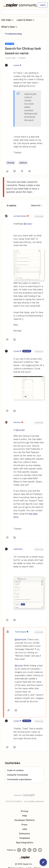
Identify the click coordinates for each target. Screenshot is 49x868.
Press (24, 825)
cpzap (16, 65)
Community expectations (19, 779)
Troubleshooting (13, 34)
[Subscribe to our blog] (30, 850)
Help (25, 816)
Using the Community (18, 775)
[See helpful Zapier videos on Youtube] (40, 850)
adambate (18, 549)
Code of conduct (15, 770)
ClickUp (11, 163)
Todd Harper (20, 632)
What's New (10, 27)
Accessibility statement (34, 801)
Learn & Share (26, 20)
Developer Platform (25, 820)
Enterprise (25, 834)
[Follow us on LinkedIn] (24, 850)
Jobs (25, 829)
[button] (43, 5)
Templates (24, 838)
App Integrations (25, 842)
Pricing (24, 811)
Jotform (23, 163)
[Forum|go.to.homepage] (19, 5)
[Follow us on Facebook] (19, 850)
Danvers (17, 422)
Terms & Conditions (14, 801)
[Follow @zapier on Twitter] (35, 850)
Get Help (8, 20)
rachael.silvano (20, 216)
